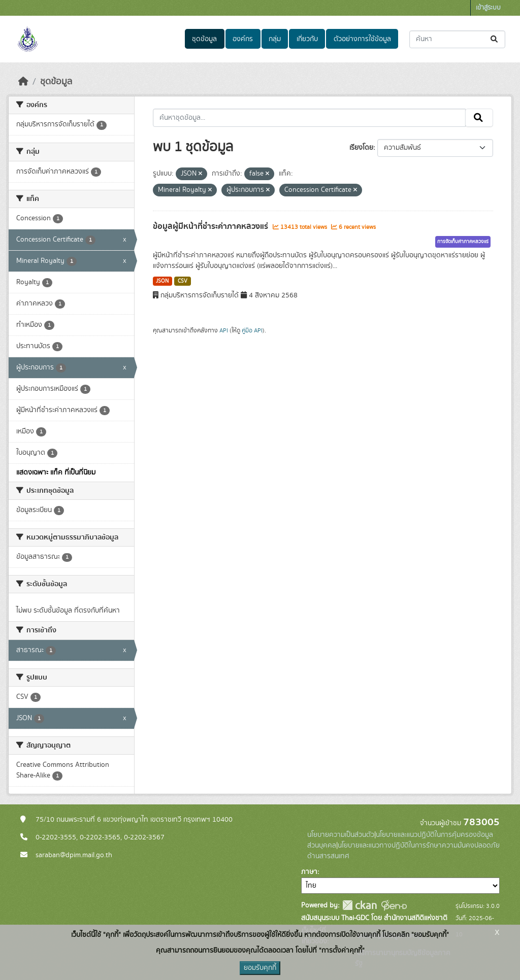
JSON (162, 281)
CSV (183, 281)
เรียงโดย (361, 148)
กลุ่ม (275, 39)
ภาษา (309, 872)
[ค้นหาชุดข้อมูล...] (457, 39)
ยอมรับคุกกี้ (260, 968)
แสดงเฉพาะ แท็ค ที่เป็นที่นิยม (56, 472)
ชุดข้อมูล (204, 39)
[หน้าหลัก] (23, 82)
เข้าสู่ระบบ (488, 8)
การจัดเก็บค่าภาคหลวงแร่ (463, 242)
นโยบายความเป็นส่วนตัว (341, 835)
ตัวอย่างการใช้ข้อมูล (362, 39)
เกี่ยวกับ (307, 39)
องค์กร (243, 39)
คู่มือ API (252, 330)
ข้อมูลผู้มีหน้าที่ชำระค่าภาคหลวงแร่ (212, 226)
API (224, 330)
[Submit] (495, 39)
